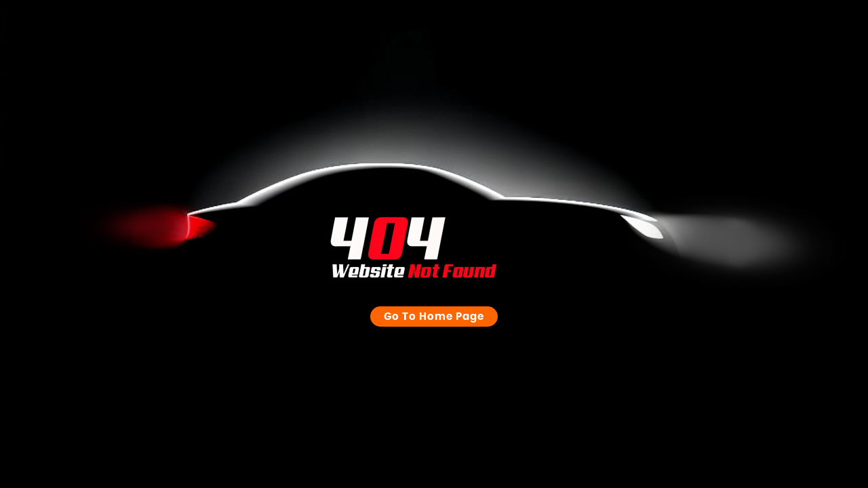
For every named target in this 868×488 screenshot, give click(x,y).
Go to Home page (434, 303)
